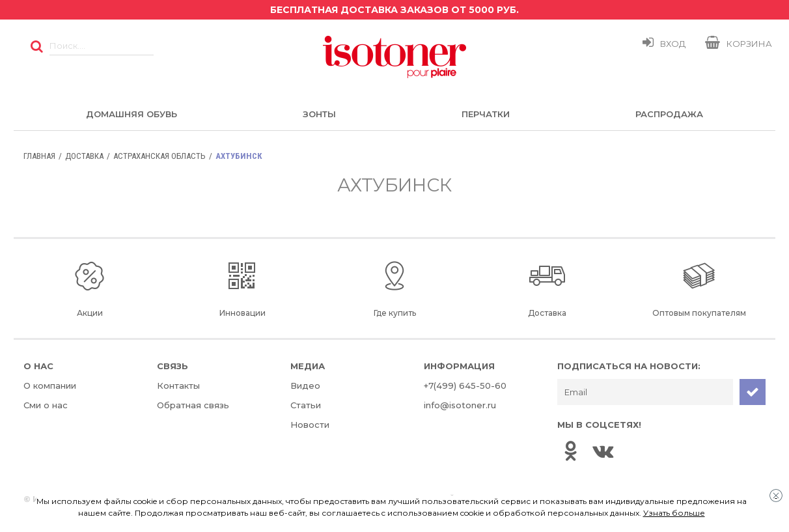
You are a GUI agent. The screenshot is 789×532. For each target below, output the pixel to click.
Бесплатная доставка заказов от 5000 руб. (394, 10)
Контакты (178, 385)
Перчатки (486, 114)
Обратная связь (193, 405)
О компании (50, 385)
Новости (310, 425)
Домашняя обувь (131, 114)
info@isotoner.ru (460, 405)
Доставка (84, 156)
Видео (305, 385)
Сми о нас (46, 405)
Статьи (306, 405)
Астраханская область (159, 156)
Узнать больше (674, 513)
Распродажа (669, 114)
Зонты (319, 114)
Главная (39, 156)
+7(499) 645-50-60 (465, 385)
